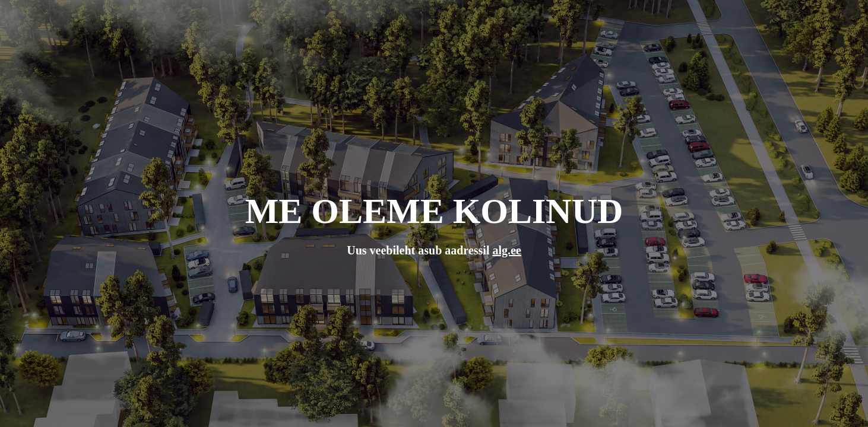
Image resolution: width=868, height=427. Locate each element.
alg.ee (506, 250)
